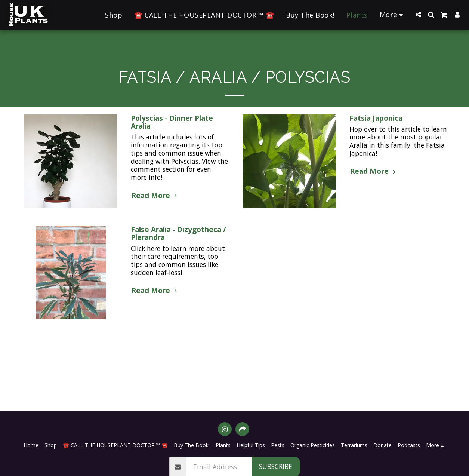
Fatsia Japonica (376, 118)
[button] (418, 15)
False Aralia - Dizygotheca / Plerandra (178, 234)
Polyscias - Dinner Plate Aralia (172, 122)
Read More (155, 196)
